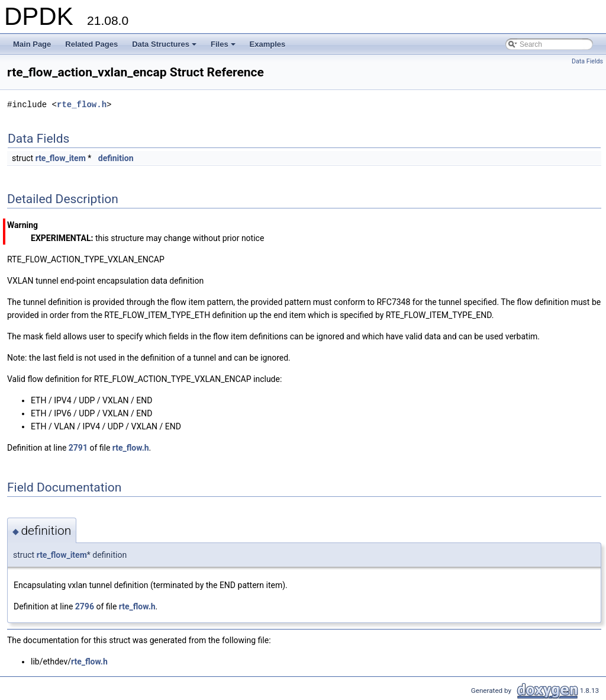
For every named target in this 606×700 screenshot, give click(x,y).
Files (224, 47)
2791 (78, 448)
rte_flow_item (61, 158)
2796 (85, 606)
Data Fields (587, 61)
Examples (268, 44)
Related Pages (91, 44)
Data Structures (165, 47)
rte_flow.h (82, 105)
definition (116, 158)
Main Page (32, 44)
